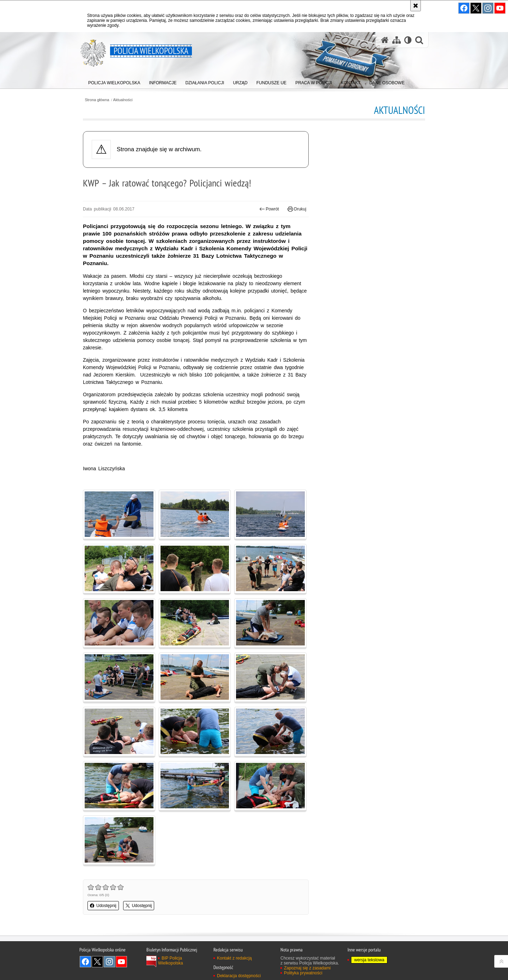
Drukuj (297, 209)
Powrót (269, 209)
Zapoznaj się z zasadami (307, 968)
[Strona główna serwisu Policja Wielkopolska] (385, 40)
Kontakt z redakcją (234, 958)
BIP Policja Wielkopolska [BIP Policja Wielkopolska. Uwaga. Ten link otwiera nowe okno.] (171, 961)
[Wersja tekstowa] (408, 40)
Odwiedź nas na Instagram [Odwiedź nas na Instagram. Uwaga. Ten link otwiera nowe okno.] (109, 962)
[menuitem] (114, 81)
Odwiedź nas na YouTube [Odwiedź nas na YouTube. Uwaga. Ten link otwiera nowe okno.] (121, 962)
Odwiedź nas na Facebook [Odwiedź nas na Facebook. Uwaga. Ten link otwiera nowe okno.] (85, 962)
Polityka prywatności (303, 973)
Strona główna (97, 100)
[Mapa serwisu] (397, 40)
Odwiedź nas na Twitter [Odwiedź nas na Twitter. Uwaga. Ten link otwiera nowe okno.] (97, 962)
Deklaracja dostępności (239, 976)
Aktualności (123, 100)
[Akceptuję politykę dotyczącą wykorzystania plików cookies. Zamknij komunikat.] (416, 6)
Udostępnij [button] (103, 906)
